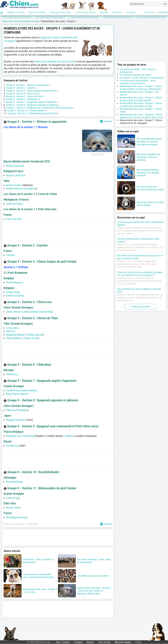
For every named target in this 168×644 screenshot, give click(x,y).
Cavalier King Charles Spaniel (22, 390)
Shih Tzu (11, 331)
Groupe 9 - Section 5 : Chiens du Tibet (24, 96)
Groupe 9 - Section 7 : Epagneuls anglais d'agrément (31, 102)
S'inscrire (149, 12)
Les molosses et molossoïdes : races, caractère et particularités (138, 82)
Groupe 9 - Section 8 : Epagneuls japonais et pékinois (32, 105)
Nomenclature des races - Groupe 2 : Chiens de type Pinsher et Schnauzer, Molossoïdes (141, 88)
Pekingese (23, 410)
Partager (106, 121)
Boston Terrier (13, 508)
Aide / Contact (63, 642)
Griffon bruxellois (15, 296)
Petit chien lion (14, 219)
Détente (104, 12)
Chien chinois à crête (17, 312)
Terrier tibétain (14, 338)
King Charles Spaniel (17, 394)
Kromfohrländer (14, 482)
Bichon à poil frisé (16, 175)
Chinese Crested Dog (41, 312)
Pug (16, 498)
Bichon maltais (14, 185)
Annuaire (131, 12)
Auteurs (90, 642)
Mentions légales (123, 642)
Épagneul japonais (16, 420)
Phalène (69, 436)
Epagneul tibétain (15, 335)
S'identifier (163, 12)
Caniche (10, 255)
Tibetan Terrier (31, 338)
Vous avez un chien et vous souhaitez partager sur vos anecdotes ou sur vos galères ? (140, 274)
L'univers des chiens (85, 12)
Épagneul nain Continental (20, 436)
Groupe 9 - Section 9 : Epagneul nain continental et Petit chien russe (39, 108)
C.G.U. (138, 642)
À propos (78, 642)
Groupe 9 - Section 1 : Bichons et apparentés (27, 85)
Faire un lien (104, 642)
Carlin (9, 498)
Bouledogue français (17, 517)
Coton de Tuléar (14, 204)
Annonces (117, 12)
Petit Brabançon (15, 282)
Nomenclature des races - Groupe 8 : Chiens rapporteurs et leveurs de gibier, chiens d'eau (141, 116)
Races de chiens (37, 12)
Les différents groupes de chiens (136, 75)
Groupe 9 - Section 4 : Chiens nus (22, 94)
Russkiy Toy (12, 446)
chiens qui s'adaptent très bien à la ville (55, 61)
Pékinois (11, 410)
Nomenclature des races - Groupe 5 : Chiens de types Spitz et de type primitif (141, 99)
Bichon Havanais (15, 166)
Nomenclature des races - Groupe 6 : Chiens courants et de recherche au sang (141, 105)
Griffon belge (13, 292)
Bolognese (31, 189)
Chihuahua (12, 374)
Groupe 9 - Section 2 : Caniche (20, 88)
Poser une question (141, 307)
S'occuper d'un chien (60, 12)
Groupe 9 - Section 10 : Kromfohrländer (26, 111)
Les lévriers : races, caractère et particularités (142, 78)
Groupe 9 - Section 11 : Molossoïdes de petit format (32, 113)
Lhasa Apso (12, 328)
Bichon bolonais (15, 189)
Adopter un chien (16, 12)
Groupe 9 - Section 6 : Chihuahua (22, 99)
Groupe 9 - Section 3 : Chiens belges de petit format (31, 91)
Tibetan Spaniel (35, 335)
